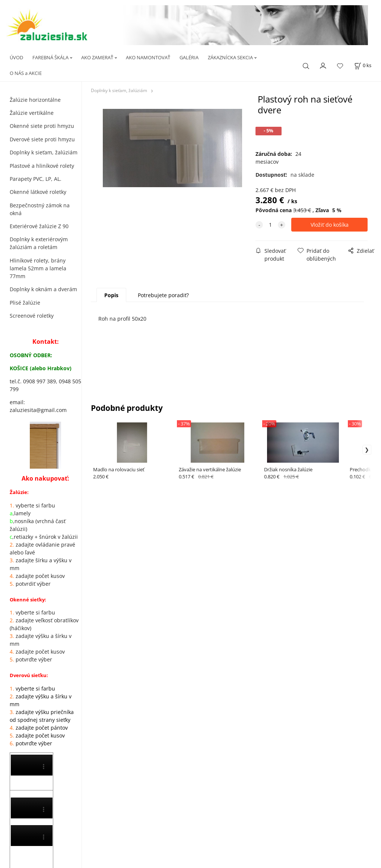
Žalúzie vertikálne (32, 113)
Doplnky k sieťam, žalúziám (44, 152)
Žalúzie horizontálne (35, 100)
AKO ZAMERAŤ (97, 57)
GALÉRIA (189, 57)
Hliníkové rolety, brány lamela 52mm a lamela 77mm (38, 268)
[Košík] (363, 65)
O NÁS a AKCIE (26, 73)
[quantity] (270, 225)
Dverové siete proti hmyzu (42, 139)
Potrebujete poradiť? (163, 295)
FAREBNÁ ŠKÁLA (50, 57)
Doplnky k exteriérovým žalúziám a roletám (39, 243)
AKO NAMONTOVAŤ (148, 57)
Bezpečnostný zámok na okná (40, 209)
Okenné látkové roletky (38, 192)
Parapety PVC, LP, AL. (36, 179)
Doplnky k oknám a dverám (43, 289)
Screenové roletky (32, 316)
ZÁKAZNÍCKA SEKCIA (230, 57)
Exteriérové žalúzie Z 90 (39, 226)
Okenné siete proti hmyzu (42, 126)
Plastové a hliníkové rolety (42, 166)
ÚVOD (16, 57)
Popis (111, 295)
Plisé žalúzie (25, 303)
